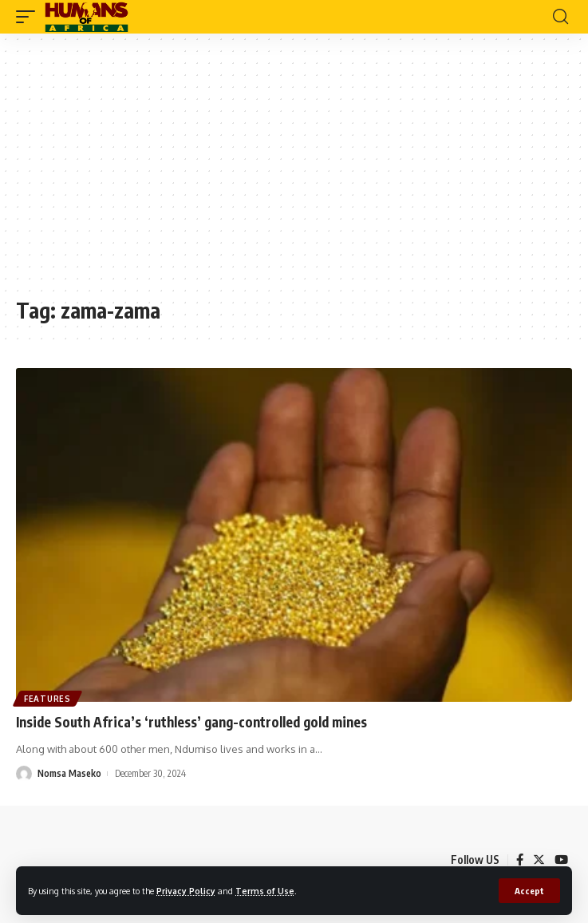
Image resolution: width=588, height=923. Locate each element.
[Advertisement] (294, 173)
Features (47, 699)
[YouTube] (561, 860)
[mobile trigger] (30, 17)
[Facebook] (520, 860)
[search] (560, 17)
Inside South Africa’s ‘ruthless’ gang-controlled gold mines (191, 722)
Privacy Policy (186, 891)
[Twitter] (539, 860)
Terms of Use (265, 891)
